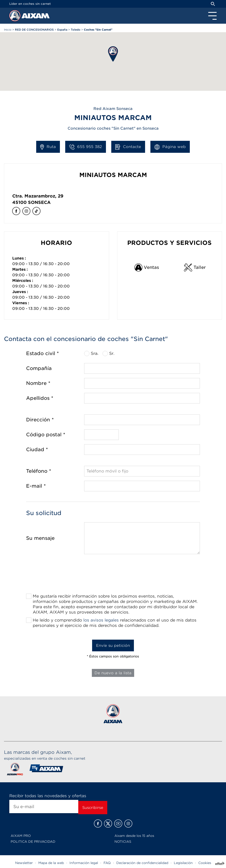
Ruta (48, 147)
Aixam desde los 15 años (134, 836)
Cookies (205, 863)
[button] (113, 54)
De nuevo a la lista (113, 673)
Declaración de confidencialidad (142, 863)
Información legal (84, 863)
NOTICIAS (123, 842)
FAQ (107, 863)
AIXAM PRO (21, 836)
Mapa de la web (51, 863)
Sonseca (39, 202)
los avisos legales (101, 620)
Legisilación (183, 863)
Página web (170, 147)
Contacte (128, 147)
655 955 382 (86, 147)
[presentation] (113, 575)
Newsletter (24, 863)
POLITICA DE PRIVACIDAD (33, 842)
